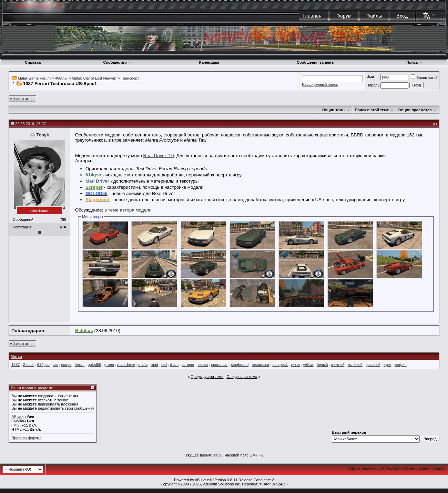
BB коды (19, 417)
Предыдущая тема (207, 377)
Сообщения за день (315, 62)
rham (174, 364)
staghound (240, 364)
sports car (219, 364)
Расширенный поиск (320, 84)
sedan (203, 364)
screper (188, 364)
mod (154, 364)
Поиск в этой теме (372, 110)
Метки (16, 357)
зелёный (355, 364)
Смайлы (19, 421)
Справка (33, 62)
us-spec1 (280, 364)
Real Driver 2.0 (159, 156)
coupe (66, 364)
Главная (312, 16)
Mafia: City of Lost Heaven (94, 78)
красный (373, 364)
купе (388, 364)
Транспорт (130, 78)
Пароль (373, 85)
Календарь (209, 62)
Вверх (440, 469)
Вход (402, 16)
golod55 (95, 364)
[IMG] (16, 425)
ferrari (80, 364)
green (109, 364)
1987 (16, 364)
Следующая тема (242, 377)
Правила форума (27, 438)
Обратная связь (363, 469)
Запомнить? (424, 78)
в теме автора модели (128, 210)
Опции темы (334, 110)
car (55, 364)
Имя (370, 77)
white (295, 364)
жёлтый (338, 364)
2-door (29, 364)
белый (322, 364)
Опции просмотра (415, 110)
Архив (425, 469)
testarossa (260, 364)
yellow (308, 364)
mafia (143, 364)
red (164, 364)
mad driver (126, 364)
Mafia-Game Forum (34, 78)
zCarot (265, 484)
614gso (43, 364)
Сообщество (117, 62)
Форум (344, 16)
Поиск (414, 62)
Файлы (374, 16)
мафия (401, 364)
